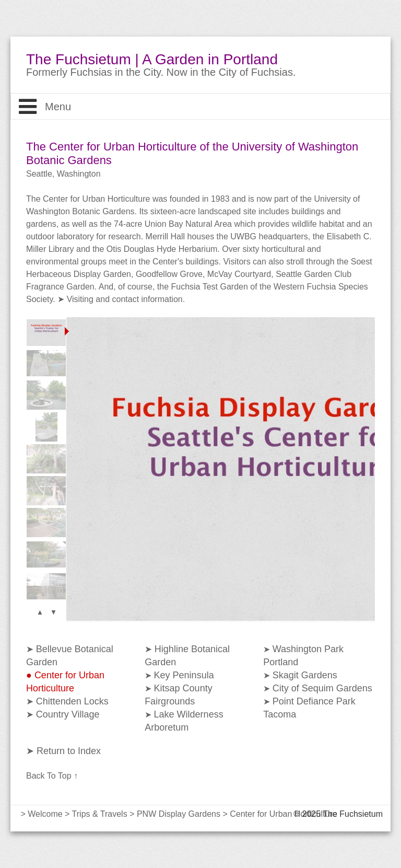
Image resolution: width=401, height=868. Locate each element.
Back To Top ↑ (52, 776)
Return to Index (67, 751)
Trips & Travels (100, 814)
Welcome (45, 814)
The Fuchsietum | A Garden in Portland (152, 60)
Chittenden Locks (72, 701)
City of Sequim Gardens (322, 688)
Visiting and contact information (125, 299)
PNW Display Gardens (179, 814)
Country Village (68, 714)
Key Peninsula (184, 675)
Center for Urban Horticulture (283, 814)
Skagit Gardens (305, 675)
